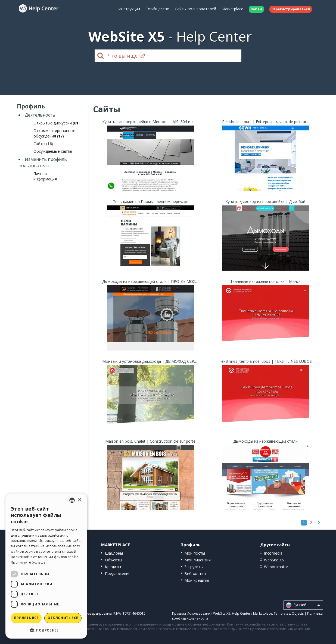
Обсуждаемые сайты (53, 151)
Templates (282, 613)
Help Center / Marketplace (252, 613)
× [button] (80, 500)
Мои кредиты (197, 580)
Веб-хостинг (196, 573)
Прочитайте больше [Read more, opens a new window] (28, 562)
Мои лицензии (197, 560)
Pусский (303, 605)
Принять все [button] (26, 618)
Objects (298, 613)
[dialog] (46, 566)
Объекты (113, 560)
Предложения (118, 573)
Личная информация (45, 176)
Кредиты (113, 567)
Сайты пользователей (195, 9)
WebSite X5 (274, 560)
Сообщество (157, 9)
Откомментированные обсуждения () (54, 133)
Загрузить (194, 567)
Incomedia (273, 553)
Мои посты (195, 553)
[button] (46, 630)
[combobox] (72, 500)
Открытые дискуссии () (57, 123)
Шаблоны (114, 553)
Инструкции (129, 9)
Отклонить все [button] (63, 618)
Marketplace (232, 9)
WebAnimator (276, 567)
